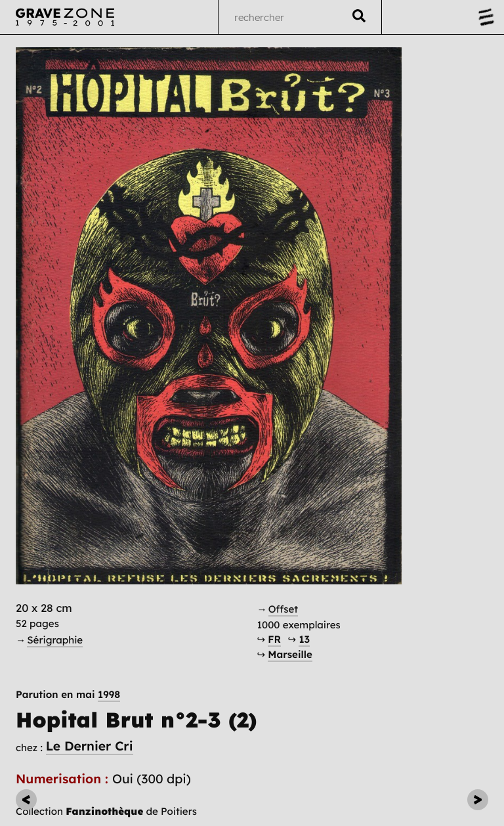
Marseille (290, 654)
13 (304, 639)
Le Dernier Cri (90, 746)
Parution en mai (68, 694)
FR (274, 639)
